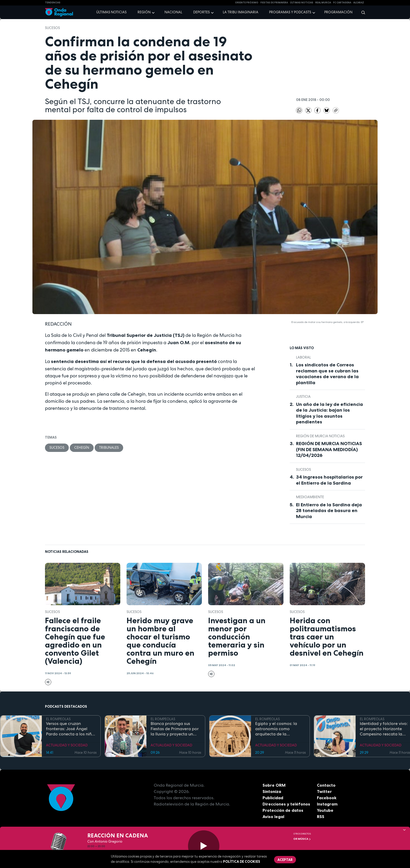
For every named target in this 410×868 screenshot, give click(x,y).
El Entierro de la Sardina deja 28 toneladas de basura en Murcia (329, 511)
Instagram (327, 804)
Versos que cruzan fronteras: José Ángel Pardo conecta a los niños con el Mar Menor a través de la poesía (71, 729)
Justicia (303, 397)
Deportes (201, 12)
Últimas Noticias (302, 3)
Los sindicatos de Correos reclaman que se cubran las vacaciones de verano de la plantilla (327, 374)
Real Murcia (323, 3)
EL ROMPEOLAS (58, 719)
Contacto (326, 785)
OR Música (302, 839)
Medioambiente (310, 497)
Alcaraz (359, 3)
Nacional (173, 12)
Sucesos (52, 28)
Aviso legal (273, 816)
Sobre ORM (274, 785)
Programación (338, 12)
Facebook (327, 798)
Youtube (325, 810)
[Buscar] (361, 12)
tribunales (109, 448)
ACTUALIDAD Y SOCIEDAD (67, 745)
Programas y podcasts (290, 12)
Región (144, 12)
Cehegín (82, 448)
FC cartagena (342, 3)
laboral (303, 357)
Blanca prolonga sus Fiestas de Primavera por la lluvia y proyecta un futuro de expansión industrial (175, 729)
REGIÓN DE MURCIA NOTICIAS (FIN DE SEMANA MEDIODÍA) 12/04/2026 (329, 449)
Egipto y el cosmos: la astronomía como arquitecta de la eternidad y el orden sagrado (276, 729)
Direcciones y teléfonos (286, 804)
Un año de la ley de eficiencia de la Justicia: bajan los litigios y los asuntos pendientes (329, 413)
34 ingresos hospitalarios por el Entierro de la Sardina (329, 480)
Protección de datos (283, 810)
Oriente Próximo (247, 3)
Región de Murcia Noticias (320, 436)
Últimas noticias (111, 12)
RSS (321, 816)
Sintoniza (272, 791)
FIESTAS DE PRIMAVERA (274, 3)
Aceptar (285, 860)
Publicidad (273, 798)
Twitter (324, 791)
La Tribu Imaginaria (241, 12)
